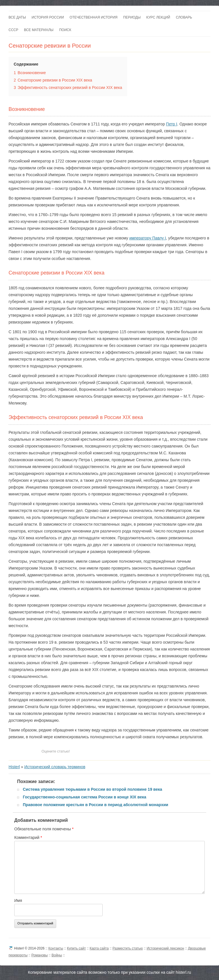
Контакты (56, 948)
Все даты (17, 17)
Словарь (184, 17)
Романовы (39, 955)
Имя (18, 900)
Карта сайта (99, 948)
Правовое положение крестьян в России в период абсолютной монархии (96, 805)
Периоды (132, 17)
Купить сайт (76, 948)
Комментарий (28, 837)
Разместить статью (127, 948)
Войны (57, 955)
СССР (13, 30)
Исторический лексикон (165, 948)
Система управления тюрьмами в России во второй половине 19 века (93, 789)
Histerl (14, 767)
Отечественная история (94, 17)
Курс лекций (158, 17)
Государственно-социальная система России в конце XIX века (85, 797)
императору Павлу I (148, 238)
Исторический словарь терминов (55, 767)
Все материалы (39, 30)
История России (48, 17)
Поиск (65, 30)
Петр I (172, 124)
